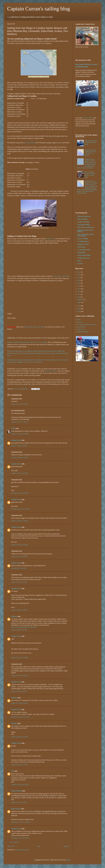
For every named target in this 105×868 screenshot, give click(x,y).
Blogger (68, 860)
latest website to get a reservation (34, 327)
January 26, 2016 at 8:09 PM (19, 556)
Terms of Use (81, 329)
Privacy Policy (81, 327)
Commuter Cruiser (83, 244)
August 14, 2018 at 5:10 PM (19, 703)
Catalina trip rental (83, 258)
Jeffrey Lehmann (16, 791)
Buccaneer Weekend (51, 371)
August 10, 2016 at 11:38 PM (20, 658)
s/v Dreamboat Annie (84, 250)
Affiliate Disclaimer (83, 332)
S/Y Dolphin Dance (83, 241)
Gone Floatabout (82, 219)
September (80, 299)
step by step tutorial (88, 118)
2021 (79, 272)
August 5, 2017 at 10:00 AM (19, 676)
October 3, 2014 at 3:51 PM (19, 446)
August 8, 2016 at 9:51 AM (19, 630)
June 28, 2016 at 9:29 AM (19, 568)
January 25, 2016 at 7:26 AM (20, 521)
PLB (13, 771)
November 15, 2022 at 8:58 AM (20, 838)
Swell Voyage (81, 247)
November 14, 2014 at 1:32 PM (20, 509)
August (79, 302)
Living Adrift (81, 252)
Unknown (14, 616)
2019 (79, 278)
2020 (79, 275)
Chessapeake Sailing (84, 225)
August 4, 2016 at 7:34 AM (19, 582)
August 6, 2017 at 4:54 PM (19, 691)
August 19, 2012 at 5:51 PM (19, 404)
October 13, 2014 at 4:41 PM (20, 457)
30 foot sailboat (30, 143)
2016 (79, 286)
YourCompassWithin (84, 255)
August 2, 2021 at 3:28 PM (19, 802)
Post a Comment (14, 842)
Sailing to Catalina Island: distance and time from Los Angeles (27, 342)
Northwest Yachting (83, 222)
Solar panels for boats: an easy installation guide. (91, 142)
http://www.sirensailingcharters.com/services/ (24, 627)
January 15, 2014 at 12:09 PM (20, 434)
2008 (79, 311)
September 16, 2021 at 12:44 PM (21, 822)
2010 (79, 306)
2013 (79, 294)
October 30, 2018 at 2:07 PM (20, 765)
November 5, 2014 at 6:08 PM (20, 493)
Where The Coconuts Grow (86, 227)
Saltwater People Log (84, 216)
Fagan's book (51, 239)
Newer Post (11, 846)
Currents (80, 264)
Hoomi (13, 428)
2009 (79, 309)
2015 (79, 289)
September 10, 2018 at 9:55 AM (20, 717)
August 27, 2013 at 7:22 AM (19, 422)
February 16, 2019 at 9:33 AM (20, 784)
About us (80, 322)
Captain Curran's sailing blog (39, 9)
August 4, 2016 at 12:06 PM (19, 610)
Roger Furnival (16, 809)
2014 (79, 292)
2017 (79, 283)
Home (39, 846)
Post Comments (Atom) (22, 850)
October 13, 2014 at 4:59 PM (20, 473)
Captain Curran (16, 440)
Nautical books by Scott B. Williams (85, 231)
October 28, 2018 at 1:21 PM (20, 737)
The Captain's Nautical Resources (87, 324)
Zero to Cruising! (83, 239)
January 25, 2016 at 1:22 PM (19, 545)
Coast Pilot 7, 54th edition (62, 276)
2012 (79, 297)
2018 (79, 280)
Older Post (66, 846)
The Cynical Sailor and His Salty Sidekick (86, 235)
